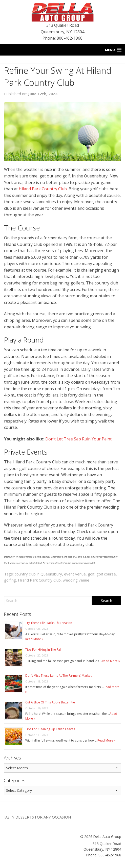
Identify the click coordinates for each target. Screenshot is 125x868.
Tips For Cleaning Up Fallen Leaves (50, 729)
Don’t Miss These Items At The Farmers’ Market (58, 676)
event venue (75, 574)
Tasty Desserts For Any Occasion (37, 817)
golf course (106, 574)
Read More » (34, 639)
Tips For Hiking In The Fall (43, 650)
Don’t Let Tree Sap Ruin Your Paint (78, 439)
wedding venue (76, 580)
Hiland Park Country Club (43, 189)
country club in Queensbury (38, 574)
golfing (10, 580)
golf (91, 574)
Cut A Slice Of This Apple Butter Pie (50, 702)
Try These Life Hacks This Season (49, 623)
